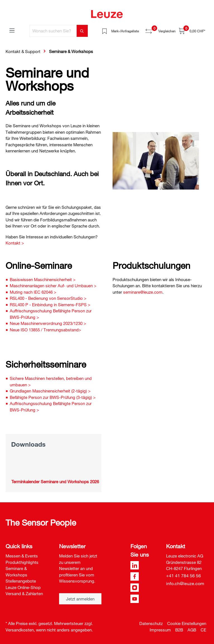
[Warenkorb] (192, 31)
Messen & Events (22, 556)
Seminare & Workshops (16, 572)
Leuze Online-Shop (23, 587)
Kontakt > (15, 243)
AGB (192, 630)
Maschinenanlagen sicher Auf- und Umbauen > (53, 286)
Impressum (160, 630)
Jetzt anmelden (80, 599)
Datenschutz (151, 623)
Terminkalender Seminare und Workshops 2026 (55, 482)
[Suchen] (82, 31)
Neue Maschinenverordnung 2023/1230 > (48, 323)
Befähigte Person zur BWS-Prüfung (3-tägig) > (53, 397)
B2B (179, 630)
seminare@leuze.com (143, 292)
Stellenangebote (21, 581)
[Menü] (12, 30)
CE (203, 630)
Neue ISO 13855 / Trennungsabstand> (45, 330)
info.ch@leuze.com (185, 583)
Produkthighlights (22, 562)
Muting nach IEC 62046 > (33, 292)
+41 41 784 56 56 (183, 576)
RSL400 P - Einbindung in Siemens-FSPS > (50, 305)
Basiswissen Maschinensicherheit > (43, 279)
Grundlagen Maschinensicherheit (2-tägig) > (50, 391)
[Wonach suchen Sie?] (53, 31)
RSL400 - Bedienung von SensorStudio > (48, 298)
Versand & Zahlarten (24, 593)
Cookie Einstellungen (187, 623)
